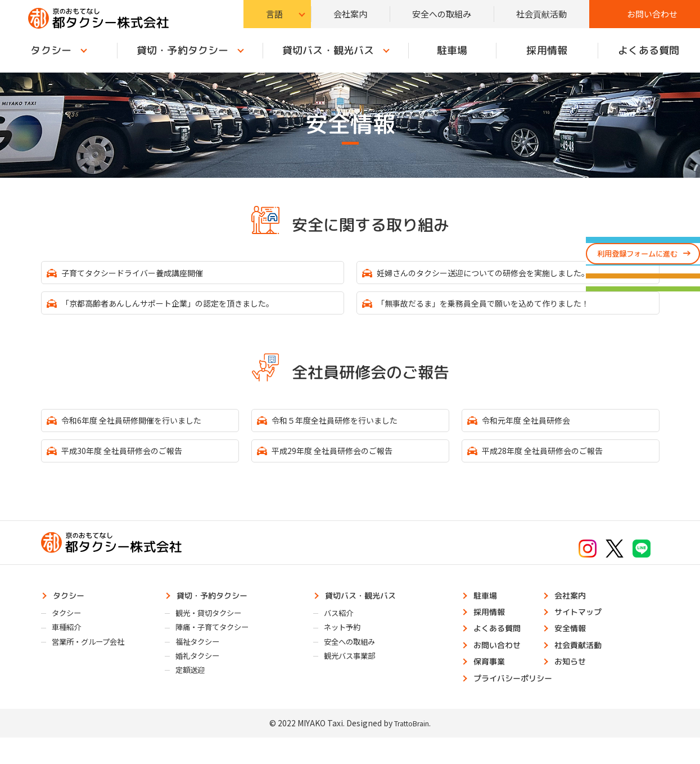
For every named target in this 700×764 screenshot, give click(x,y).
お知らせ (573, 684)
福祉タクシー (202, 662)
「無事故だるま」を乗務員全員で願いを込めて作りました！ (501, 307)
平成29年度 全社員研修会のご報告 (344, 461)
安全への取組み (442, 14)
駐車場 (452, 50)
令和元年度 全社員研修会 (535, 428)
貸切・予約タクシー (182, 50)
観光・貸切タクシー (215, 629)
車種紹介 (70, 645)
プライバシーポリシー (520, 703)
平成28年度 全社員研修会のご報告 (554, 461)
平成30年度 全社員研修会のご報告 (133, 461)
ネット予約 (347, 645)
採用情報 (547, 50)
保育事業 (493, 684)
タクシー (72, 609)
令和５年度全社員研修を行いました (346, 428)
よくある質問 (502, 646)
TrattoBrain (412, 750)
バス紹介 (342, 629)
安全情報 (573, 646)
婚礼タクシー (202, 678)
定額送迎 (194, 694)
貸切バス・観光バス (328, 50)
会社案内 (350, 14)
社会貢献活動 (541, 14)
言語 (274, 14)
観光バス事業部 (355, 678)
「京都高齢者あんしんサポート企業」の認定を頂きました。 (186, 307)
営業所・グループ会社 (95, 662)
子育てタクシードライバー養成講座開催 (145, 274)
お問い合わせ (652, 14)
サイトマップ (582, 628)
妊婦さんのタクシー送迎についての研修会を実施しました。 (501, 274)
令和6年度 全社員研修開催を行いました (144, 428)
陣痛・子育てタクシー (219, 645)
